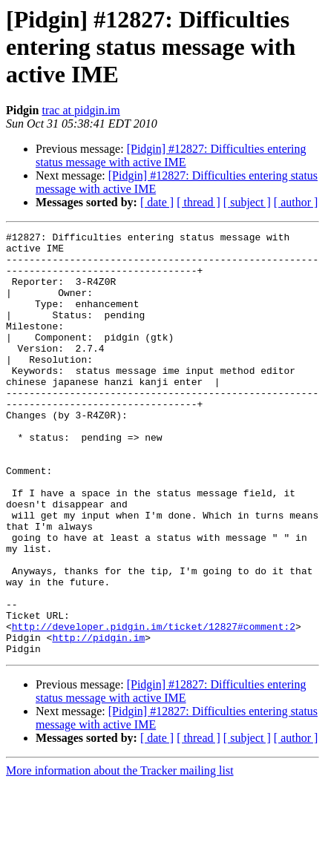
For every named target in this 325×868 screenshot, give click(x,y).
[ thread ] (198, 202)
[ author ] (296, 202)
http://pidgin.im (98, 720)
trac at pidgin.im (81, 110)
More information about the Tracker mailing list (120, 855)
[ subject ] (247, 202)
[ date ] (157, 202)
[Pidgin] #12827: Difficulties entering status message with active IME (171, 155)
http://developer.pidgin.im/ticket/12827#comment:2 (154, 706)
